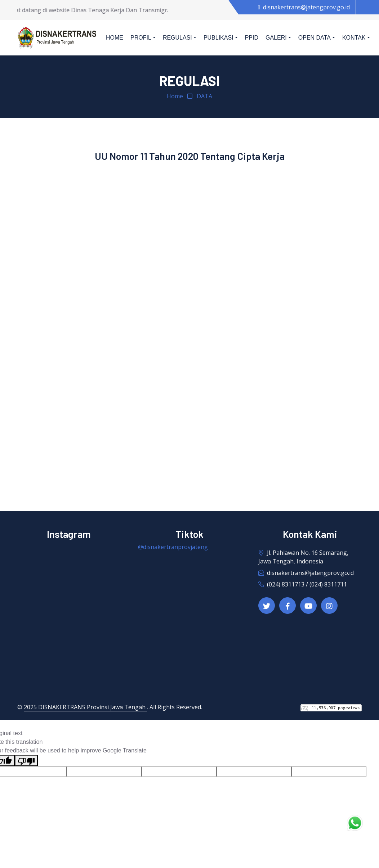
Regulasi (177, 38)
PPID (252, 38)
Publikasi (219, 38)
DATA (204, 96)
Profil (141, 38)
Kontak (354, 38)
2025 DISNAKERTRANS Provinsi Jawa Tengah (85, 707)
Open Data (315, 38)
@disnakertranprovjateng (173, 547)
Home (115, 38)
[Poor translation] (26, 761)
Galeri (276, 38)
